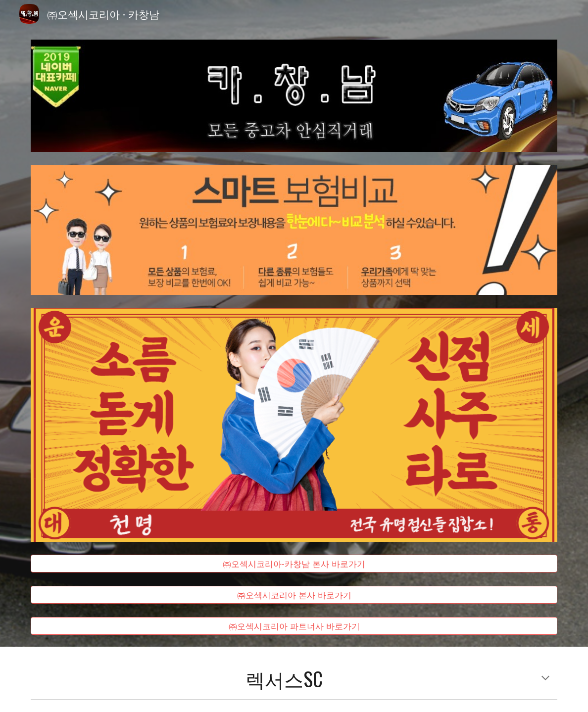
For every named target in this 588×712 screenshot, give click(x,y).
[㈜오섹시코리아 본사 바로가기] (294, 595)
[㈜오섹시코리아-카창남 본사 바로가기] (294, 564)
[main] (294, 679)
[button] (545, 679)
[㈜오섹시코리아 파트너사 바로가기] (294, 626)
